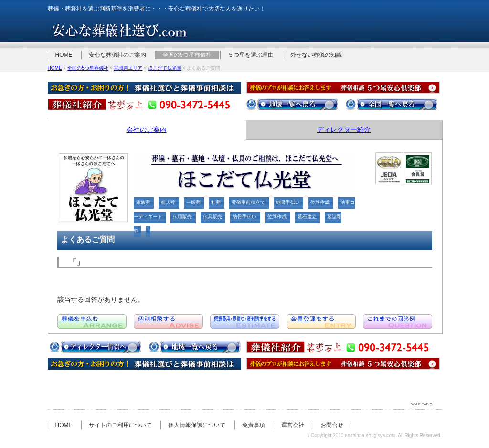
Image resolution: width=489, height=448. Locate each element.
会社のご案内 (147, 129)
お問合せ (332, 425)
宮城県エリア (128, 68)
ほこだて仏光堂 (165, 68)
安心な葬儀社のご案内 (117, 55)
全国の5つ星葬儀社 (187, 55)
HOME (64, 55)
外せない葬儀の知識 (316, 55)
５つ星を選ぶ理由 (251, 55)
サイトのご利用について (120, 425)
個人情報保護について (197, 425)
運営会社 (293, 425)
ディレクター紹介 (344, 129)
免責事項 (254, 425)
